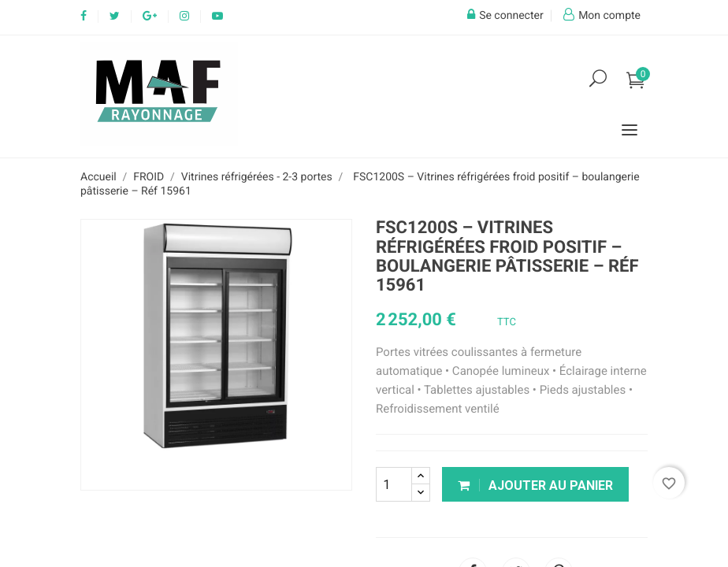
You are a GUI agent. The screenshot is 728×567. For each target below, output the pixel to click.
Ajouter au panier (535, 485)
